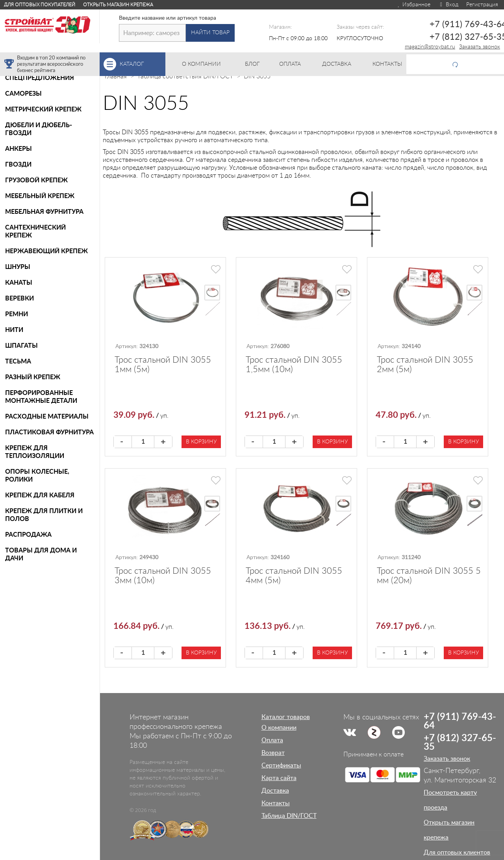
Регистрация (482, 5)
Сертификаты (281, 765)
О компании (279, 728)
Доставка (275, 791)
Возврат (273, 753)
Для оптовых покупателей (40, 5)
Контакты (276, 803)
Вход (448, 5)
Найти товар (210, 33)
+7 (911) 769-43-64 (460, 721)
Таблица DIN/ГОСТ (289, 816)
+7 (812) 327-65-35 (460, 743)
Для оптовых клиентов (457, 853)
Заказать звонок (480, 47)
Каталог (143, 64)
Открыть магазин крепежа (118, 5)
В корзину (201, 442)
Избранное (414, 5)
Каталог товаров (286, 717)
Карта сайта (279, 778)
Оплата (272, 740)
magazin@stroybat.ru (430, 47)
